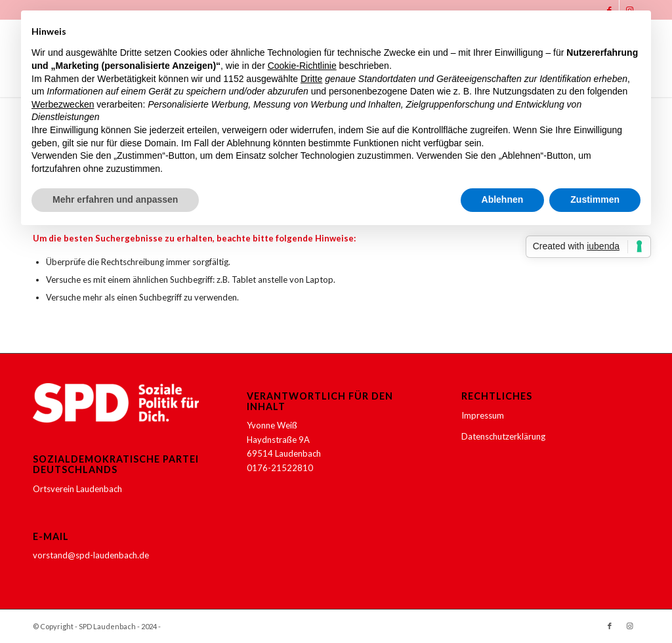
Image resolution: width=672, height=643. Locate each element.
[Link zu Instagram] (629, 626)
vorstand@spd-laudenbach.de (91, 555)
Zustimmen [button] (595, 199)
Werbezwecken (63, 104)
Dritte (311, 79)
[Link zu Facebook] (610, 626)
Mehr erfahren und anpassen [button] (115, 199)
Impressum (483, 415)
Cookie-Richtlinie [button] (302, 66)
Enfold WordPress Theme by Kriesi (221, 626)
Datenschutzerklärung (503, 436)
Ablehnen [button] (503, 199)
